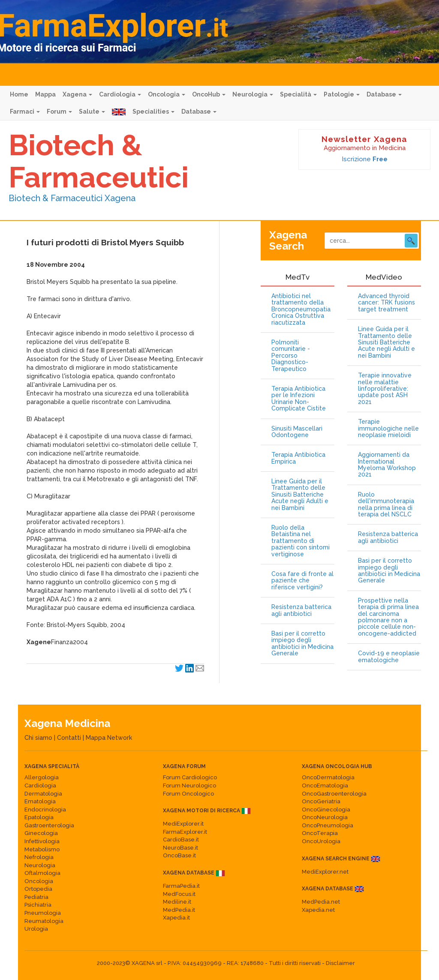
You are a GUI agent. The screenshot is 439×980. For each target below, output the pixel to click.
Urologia (36, 929)
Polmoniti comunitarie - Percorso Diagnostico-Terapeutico (291, 356)
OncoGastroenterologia (334, 794)
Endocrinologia (45, 810)
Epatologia (39, 817)
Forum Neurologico (189, 786)
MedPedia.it (179, 910)
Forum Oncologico (188, 794)
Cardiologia (120, 94)
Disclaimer (340, 963)
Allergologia (42, 777)
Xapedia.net (318, 910)
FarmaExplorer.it (185, 832)
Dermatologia (43, 794)
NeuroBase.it (180, 848)
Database (384, 94)
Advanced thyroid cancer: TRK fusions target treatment (386, 303)
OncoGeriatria (321, 801)
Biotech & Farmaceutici (99, 161)
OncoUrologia (321, 841)
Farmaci (25, 112)
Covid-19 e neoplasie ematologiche (389, 657)
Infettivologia (42, 841)
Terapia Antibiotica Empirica (298, 458)
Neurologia (253, 94)
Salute (92, 112)
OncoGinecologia (326, 810)
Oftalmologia (42, 873)
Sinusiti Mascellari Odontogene (297, 432)
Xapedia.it (176, 918)
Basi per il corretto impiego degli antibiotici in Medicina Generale (302, 644)
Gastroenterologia (49, 825)
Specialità (298, 94)
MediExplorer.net (325, 872)
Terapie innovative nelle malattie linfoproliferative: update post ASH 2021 (385, 389)
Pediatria (36, 897)
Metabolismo (42, 849)
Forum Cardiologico (190, 777)
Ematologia (40, 801)
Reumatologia (44, 921)
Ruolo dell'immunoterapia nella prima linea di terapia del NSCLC (386, 505)
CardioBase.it (181, 840)
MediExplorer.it (183, 824)
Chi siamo (38, 738)
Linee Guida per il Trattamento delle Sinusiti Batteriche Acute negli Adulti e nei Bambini (300, 495)
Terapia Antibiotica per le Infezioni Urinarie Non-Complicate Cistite (299, 399)
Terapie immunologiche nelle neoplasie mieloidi (388, 428)
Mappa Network (109, 738)
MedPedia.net (321, 902)
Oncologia (167, 94)
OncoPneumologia (328, 825)
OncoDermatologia (328, 777)
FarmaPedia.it (181, 886)
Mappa (45, 94)
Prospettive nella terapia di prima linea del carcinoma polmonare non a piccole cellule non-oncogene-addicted (388, 617)
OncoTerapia (320, 833)
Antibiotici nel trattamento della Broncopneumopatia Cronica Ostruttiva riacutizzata (301, 309)
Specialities (153, 112)
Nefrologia (39, 857)
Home (19, 94)
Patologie (342, 94)
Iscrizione (365, 159)
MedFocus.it (179, 894)
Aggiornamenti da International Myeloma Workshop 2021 (387, 465)
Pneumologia (43, 913)
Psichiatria (38, 905)
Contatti (69, 738)
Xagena (77, 94)
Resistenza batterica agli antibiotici (301, 610)
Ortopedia (38, 889)
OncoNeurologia (325, 817)
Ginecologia (41, 833)
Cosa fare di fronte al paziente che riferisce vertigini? (302, 581)
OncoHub (209, 94)
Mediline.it (177, 902)
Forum (59, 112)
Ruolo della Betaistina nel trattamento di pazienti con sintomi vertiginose (301, 541)
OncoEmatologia (325, 786)
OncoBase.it (179, 855)
